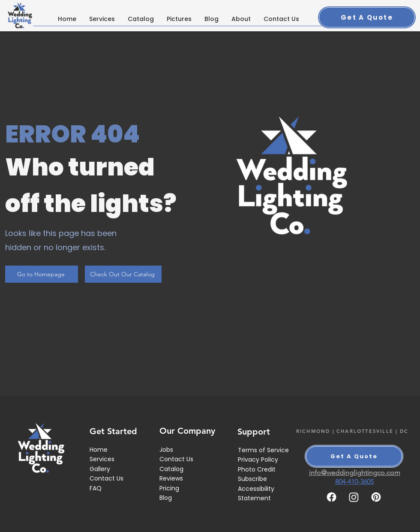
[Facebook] (331, 497)
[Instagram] (354, 497)
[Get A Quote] (367, 17)
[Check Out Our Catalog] (123, 274)
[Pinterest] (376, 497)
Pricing (169, 488)
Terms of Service (263, 450)
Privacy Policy (258, 459)
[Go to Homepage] (42, 274)
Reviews (171, 478)
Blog (166, 498)
